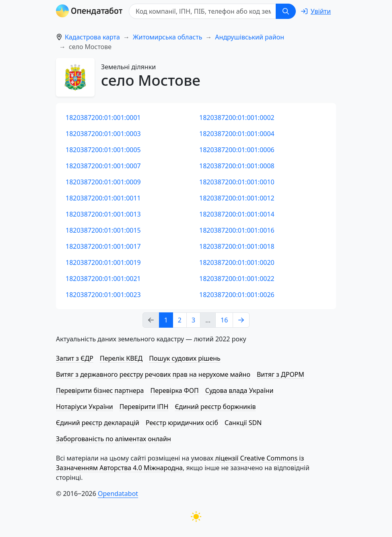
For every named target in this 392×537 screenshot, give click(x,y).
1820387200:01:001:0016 (237, 230)
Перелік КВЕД (121, 358)
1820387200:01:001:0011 (103, 198)
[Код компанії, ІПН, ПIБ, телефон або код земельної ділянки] (202, 11)
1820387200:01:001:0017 (103, 246)
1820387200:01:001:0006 (237, 150)
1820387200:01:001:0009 (103, 182)
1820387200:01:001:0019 (103, 262)
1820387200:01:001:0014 (237, 214)
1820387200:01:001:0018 (237, 246)
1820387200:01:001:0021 (103, 279)
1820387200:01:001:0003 (103, 134)
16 (224, 320)
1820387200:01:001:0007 (103, 166)
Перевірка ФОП (174, 390)
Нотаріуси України (85, 407)
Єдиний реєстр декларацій (98, 423)
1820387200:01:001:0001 (103, 118)
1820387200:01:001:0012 (237, 198)
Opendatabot (118, 494)
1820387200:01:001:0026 (237, 295)
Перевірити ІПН (144, 407)
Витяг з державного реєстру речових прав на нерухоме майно (153, 374)
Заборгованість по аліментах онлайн (113, 439)
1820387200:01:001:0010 (237, 182)
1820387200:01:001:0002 (237, 118)
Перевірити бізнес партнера (100, 390)
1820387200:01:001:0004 (237, 134)
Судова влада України (239, 390)
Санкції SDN (243, 423)
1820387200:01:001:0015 (103, 230)
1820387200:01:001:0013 (103, 214)
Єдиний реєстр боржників (215, 407)
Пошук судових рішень (185, 358)
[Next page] (241, 320)
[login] (316, 11)
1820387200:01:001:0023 (103, 295)
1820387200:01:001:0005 (103, 150)
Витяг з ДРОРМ (281, 374)
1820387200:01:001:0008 (237, 166)
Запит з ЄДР (75, 358)
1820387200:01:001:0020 (237, 262)
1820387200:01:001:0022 (237, 279)
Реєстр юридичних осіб (182, 423)
